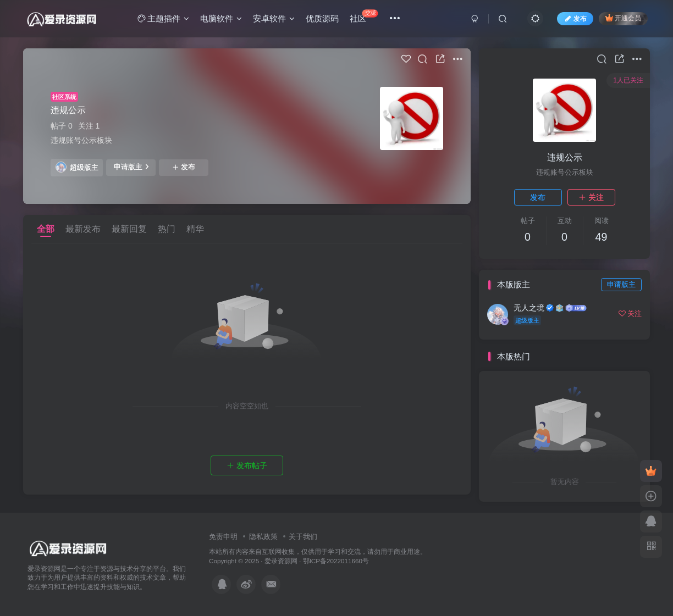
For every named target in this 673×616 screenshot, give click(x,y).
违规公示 (68, 110)
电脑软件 (221, 18)
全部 (46, 229)
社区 (364, 16)
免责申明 (223, 537)
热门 (167, 229)
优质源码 (322, 18)
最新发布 (83, 229)
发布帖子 (247, 465)
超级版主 (77, 167)
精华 (195, 229)
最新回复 (129, 229)
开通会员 (623, 18)
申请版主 (131, 167)
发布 (184, 167)
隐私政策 (263, 537)
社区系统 (64, 97)
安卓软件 (274, 18)
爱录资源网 (281, 561)
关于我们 (303, 537)
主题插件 (163, 18)
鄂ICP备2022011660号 (336, 561)
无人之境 (529, 308)
